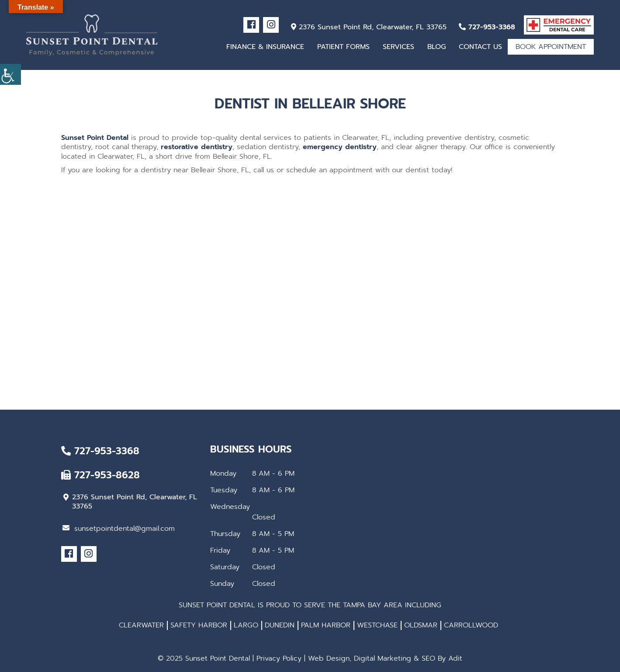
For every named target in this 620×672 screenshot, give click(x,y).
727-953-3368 (487, 27)
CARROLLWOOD (471, 625)
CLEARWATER (141, 625)
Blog (436, 47)
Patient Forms (343, 47)
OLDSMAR (421, 625)
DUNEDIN (280, 625)
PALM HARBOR (326, 625)
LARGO (246, 625)
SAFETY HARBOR (199, 625)
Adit (455, 658)
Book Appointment (551, 47)
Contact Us (480, 47)
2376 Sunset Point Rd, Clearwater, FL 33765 (369, 27)
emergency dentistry (340, 147)
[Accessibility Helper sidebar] (10, 74)
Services (398, 47)
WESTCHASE (377, 625)
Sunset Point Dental (95, 138)
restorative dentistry (197, 147)
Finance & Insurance (265, 47)
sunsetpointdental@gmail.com (119, 529)
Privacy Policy (279, 658)
